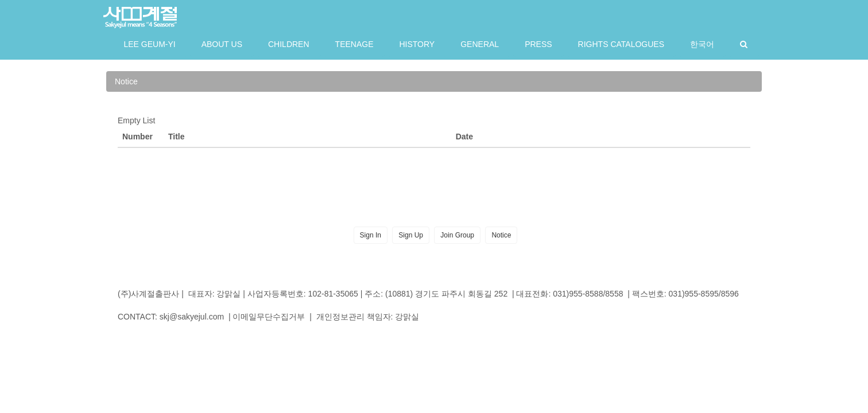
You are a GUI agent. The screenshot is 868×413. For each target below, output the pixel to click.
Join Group (457, 235)
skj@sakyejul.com (192, 317)
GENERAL (480, 44)
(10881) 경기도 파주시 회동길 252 (446, 294)
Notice (126, 81)
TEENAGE (354, 44)
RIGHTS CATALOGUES (621, 44)
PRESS (538, 44)
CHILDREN (289, 44)
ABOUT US (222, 44)
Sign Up (411, 235)
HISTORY (417, 44)
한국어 (702, 44)
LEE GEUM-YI (149, 44)
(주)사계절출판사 (148, 294)
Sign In (371, 235)
